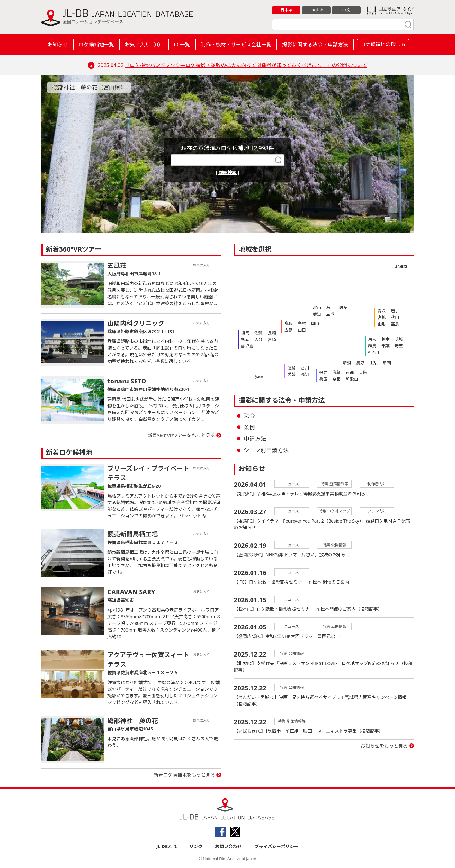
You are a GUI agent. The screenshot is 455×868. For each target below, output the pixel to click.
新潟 (347, 363)
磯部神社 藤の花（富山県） (89, 87)
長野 (360, 363)
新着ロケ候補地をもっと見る (184, 775)
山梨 (373, 363)
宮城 (382, 317)
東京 (372, 339)
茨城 (399, 339)
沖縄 (259, 377)
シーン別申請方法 (266, 450)
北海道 (401, 266)
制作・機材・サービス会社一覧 (236, 45)
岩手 (395, 311)
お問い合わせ (228, 846)
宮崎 (272, 339)
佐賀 (258, 333)
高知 (305, 374)
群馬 (372, 346)
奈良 (337, 379)
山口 (302, 330)
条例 (249, 427)
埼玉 (399, 346)
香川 (305, 368)
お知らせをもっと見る (384, 746)
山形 (382, 324)
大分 (258, 339)
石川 (330, 308)
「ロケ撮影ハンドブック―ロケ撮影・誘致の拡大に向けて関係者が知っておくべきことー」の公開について (246, 65)
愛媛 (292, 374)
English (316, 10)
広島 (288, 330)
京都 (350, 372)
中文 (346, 10)
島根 (302, 323)
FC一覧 (182, 45)
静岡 (387, 363)
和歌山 (352, 379)
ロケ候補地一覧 (96, 45)
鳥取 (288, 323)
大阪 (363, 372)
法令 (249, 416)
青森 (382, 311)
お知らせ (58, 45)
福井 (323, 372)
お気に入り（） (144, 45)
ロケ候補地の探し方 (383, 44)
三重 (330, 314)
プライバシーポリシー (276, 846)
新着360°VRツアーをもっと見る (182, 435)
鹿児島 (247, 346)
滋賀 (337, 372)
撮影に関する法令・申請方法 (315, 45)
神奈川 (374, 352)
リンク (196, 846)
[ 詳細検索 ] (228, 172)
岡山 (315, 323)
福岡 (245, 333)
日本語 (286, 10)
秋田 (395, 317)
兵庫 (323, 379)
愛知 (317, 314)
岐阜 (343, 308)
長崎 (272, 333)
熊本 (245, 339)
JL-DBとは (167, 846)
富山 (317, 308)
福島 (395, 324)
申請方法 (255, 438)
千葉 (385, 346)
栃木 (385, 339)
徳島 (292, 368)
